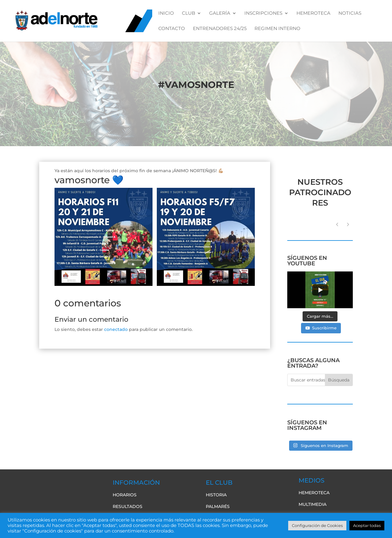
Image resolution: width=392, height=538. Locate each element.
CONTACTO (172, 29)
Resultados (128, 506)
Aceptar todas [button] (367, 525)
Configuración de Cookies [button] (317, 525)
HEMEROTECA (313, 13)
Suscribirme (321, 328)
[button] (348, 225)
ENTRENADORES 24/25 (220, 29)
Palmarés (218, 506)
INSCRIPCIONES (263, 13)
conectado (116, 329)
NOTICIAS (350, 13)
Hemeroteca (314, 493)
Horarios (125, 495)
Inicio (166, 13)
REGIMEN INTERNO (277, 29)
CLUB (188, 13)
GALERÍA (220, 13)
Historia (216, 495)
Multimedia (313, 504)
